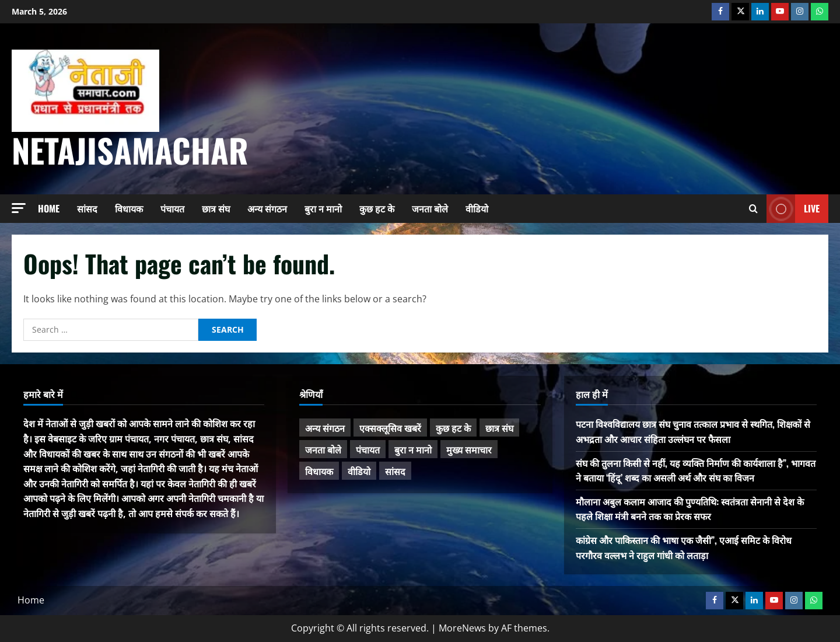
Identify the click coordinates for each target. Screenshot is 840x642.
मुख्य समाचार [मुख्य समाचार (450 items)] (469, 449)
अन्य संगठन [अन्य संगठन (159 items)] (325, 428)
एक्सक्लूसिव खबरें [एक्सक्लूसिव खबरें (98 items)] (390, 428)
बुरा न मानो (323, 208)
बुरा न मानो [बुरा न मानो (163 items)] (413, 449)
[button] (19, 208)
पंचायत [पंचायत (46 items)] (368, 449)
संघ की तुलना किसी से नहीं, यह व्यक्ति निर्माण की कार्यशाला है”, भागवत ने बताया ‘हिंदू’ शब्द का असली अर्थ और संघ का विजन (696, 470)
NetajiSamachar (130, 150)
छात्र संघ (216, 208)
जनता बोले (430, 208)
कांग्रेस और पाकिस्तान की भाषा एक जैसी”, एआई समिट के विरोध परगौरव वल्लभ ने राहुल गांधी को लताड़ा (684, 547)
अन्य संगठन (267, 208)
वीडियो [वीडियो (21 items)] (359, 471)
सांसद (87, 208)
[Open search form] (753, 209)
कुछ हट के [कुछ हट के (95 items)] (453, 428)
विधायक (129, 208)
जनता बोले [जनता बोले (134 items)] (323, 449)
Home (49, 208)
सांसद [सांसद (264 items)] (395, 471)
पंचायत (172, 208)
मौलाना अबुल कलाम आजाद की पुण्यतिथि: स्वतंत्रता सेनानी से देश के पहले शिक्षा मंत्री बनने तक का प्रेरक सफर (690, 509)
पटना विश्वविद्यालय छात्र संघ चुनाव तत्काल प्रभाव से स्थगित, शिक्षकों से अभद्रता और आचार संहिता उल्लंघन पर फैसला (693, 431)
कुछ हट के (377, 208)
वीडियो (477, 208)
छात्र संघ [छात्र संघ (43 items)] (499, 428)
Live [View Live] (793, 209)
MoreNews (462, 628)
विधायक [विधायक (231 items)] (319, 471)
